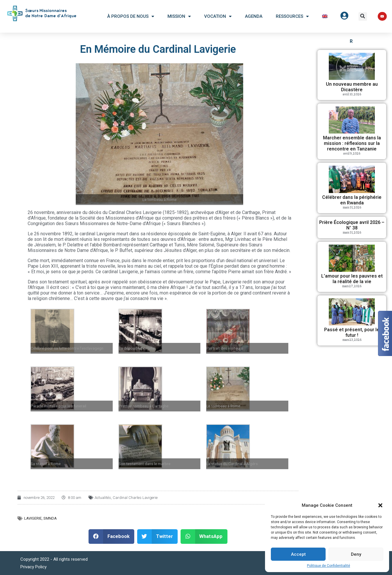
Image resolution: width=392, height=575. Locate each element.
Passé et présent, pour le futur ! (352, 332)
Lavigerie (33, 518)
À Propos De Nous (131, 16)
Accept (298, 554)
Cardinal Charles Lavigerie (135, 498)
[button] (380, 505)
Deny (356, 554)
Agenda (254, 16)
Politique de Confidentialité (329, 566)
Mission (179, 16)
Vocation (218, 16)
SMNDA (50, 518)
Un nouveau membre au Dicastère (352, 87)
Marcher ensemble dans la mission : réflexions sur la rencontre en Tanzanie (352, 143)
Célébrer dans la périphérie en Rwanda (352, 200)
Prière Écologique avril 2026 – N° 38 (352, 225)
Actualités (103, 498)
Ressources (292, 16)
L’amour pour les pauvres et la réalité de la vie (352, 279)
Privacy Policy (33, 567)
